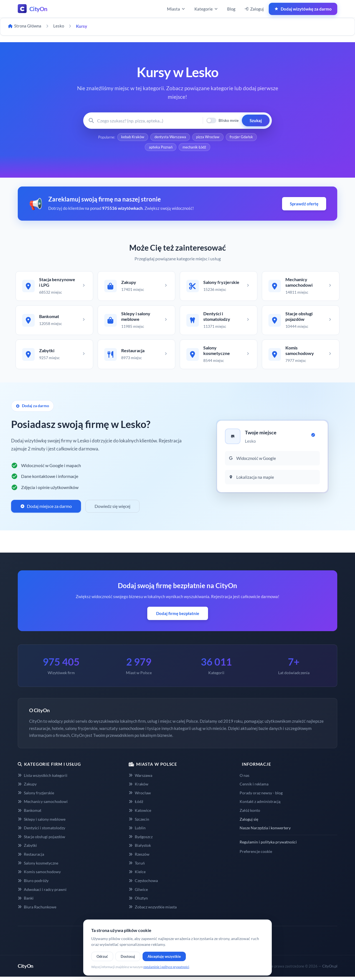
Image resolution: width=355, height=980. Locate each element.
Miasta (176, 9)
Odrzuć (102, 956)
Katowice (140, 814)
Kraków (139, 787)
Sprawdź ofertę (304, 205)
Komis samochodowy (39, 875)
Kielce (137, 875)
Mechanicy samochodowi (43, 805)
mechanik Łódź (195, 148)
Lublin (137, 831)
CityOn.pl (330, 969)
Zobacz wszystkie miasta (153, 910)
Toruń (137, 866)
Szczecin (139, 822)
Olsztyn (138, 901)
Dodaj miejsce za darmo (46, 509)
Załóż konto (250, 814)
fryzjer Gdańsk (242, 137)
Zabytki (27, 849)
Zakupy (27, 787)
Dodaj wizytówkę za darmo (303, 9)
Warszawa (140, 779)
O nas (244, 779)
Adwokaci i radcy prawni (42, 893)
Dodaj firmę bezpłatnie (178, 617)
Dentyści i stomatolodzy (41, 831)
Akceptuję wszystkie (164, 956)
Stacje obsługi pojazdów (41, 840)
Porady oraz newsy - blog (261, 796)
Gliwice (138, 893)
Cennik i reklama (254, 787)
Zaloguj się (249, 822)
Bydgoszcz (141, 840)
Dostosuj (128, 956)
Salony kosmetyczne (38, 866)
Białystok (140, 849)
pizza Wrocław (208, 137)
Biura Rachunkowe (37, 910)
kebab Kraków (132, 137)
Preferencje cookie (256, 855)
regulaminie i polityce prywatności (166, 967)
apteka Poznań (160, 148)
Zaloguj (254, 9)
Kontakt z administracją (260, 805)
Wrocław (140, 796)
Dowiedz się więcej (112, 509)
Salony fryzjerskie (36, 796)
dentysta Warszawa (170, 137)
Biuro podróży (33, 884)
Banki (26, 901)
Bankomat (30, 814)
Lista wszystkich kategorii (43, 779)
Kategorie (206, 9)
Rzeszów (139, 857)
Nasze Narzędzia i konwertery (265, 831)
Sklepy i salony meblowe (42, 822)
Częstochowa (143, 884)
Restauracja (31, 857)
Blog (231, 9)
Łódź (136, 805)
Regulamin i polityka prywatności (268, 845)
